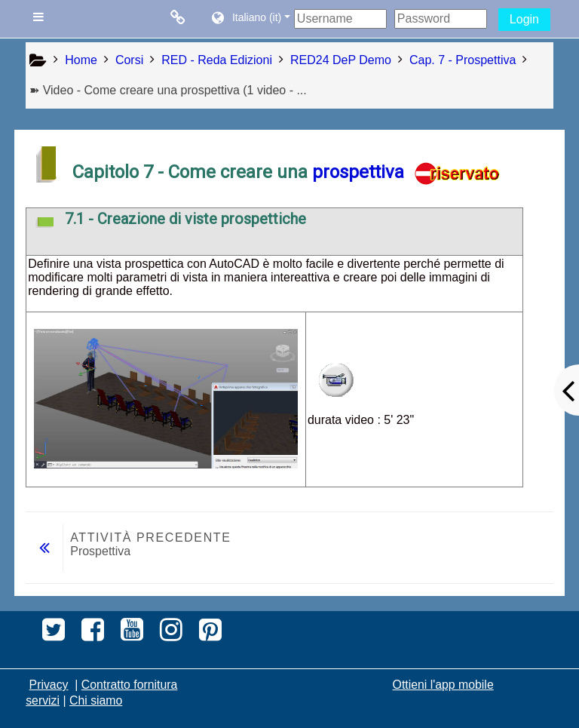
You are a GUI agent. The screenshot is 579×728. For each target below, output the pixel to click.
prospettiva (358, 172)
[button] (250, 19)
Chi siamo (96, 700)
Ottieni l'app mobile (443, 685)
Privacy (49, 685)
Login (524, 19)
